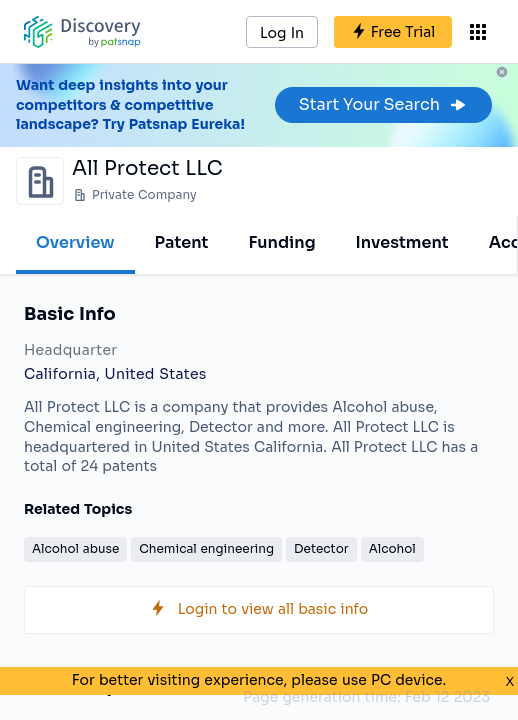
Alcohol (392, 548)
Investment (402, 242)
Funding (281, 242)
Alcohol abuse (75, 548)
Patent (182, 242)
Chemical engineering (206, 548)
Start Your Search (383, 104)
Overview (75, 242)
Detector (321, 548)
